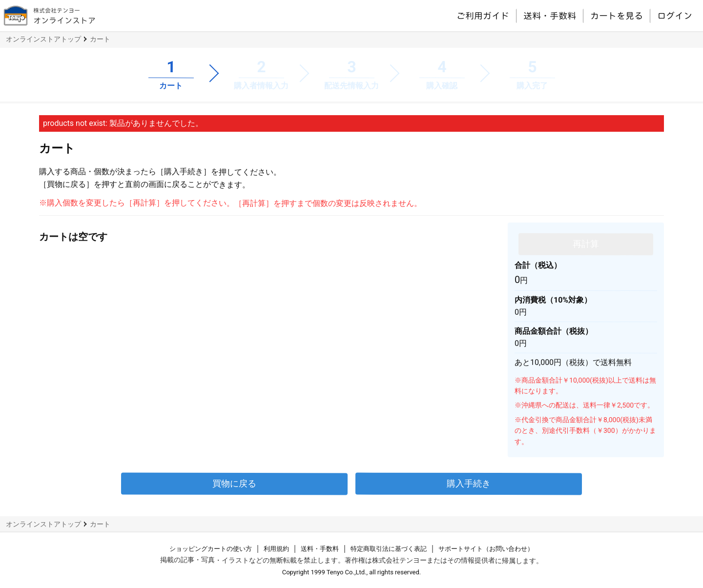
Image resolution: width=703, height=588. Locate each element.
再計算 (586, 244)
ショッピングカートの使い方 (211, 549)
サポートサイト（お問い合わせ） (486, 549)
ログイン (675, 16)
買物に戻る (234, 483)
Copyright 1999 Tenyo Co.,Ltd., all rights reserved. (352, 572)
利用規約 (276, 549)
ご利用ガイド (483, 15)
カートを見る (617, 16)
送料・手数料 (550, 16)
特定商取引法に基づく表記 (389, 549)
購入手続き (469, 483)
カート (100, 39)
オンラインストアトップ (43, 39)
